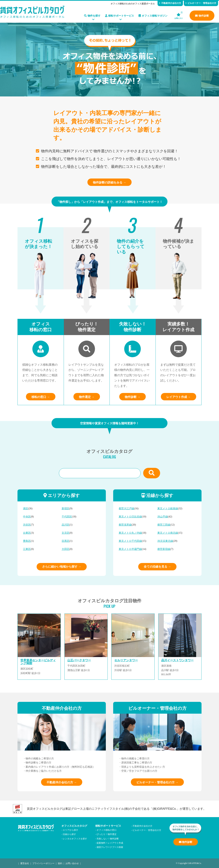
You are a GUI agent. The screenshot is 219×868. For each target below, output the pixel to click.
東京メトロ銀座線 (168, 509)
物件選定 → (87, 397)
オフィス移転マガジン (153, 16)
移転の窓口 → (41, 397)
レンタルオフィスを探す (75, 838)
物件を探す (92, 16)
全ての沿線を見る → (157, 567)
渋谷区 (27, 525)
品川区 (66, 525)
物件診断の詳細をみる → (110, 182)
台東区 (27, 533)
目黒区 (66, 541)
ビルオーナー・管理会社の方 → (157, 782)
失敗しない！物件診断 (108, 838)
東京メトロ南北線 (168, 533)
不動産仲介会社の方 (170, 3)
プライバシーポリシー (43, 863)
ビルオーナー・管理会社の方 (201, 3)
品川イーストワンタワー (177, 660)
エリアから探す (70, 830)
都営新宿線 (164, 549)
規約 (60, 863)
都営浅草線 (125, 525)
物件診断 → (133, 397)
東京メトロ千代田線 (130, 541)
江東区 (27, 549)
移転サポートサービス (120, 16)
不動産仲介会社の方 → (62, 782)
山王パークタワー (79, 660)
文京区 (66, 533)
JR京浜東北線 (165, 541)
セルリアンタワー (126, 660)
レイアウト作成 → (179, 397)
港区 (26, 509)
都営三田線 (164, 525)
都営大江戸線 (126, 509)
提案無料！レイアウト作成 (110, 843)
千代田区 (67, 517)
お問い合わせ (72, 863)
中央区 (27, 517)
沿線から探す (69, 834)
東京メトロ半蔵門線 (130, 549)
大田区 (66, 549)
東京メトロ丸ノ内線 (130, 533)
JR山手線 (163, 517)
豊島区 (27, 541)
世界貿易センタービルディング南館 (38, 662)
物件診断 (202, 15)
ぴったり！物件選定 (107, 834)
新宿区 (66, 509)
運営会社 (25, 863)
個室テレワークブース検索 (110, 847)
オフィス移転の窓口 (107, 830)
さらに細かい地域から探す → (62, 567)
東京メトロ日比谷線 (130, 517)
